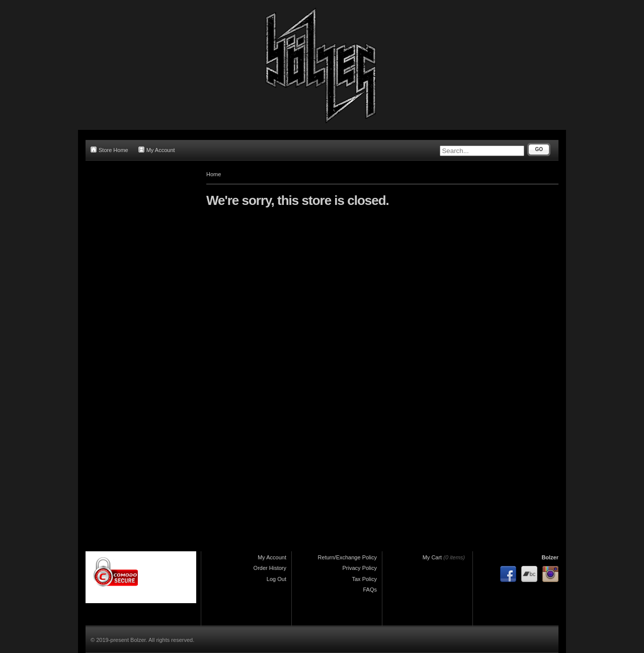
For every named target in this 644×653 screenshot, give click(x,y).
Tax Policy (364, 579)
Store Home (109, 150)
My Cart (432, 557)
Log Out (276, 579)
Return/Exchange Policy (347, 557)
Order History (270, 568)
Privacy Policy (360, 568)
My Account (157, 150)
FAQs (370, 590)
